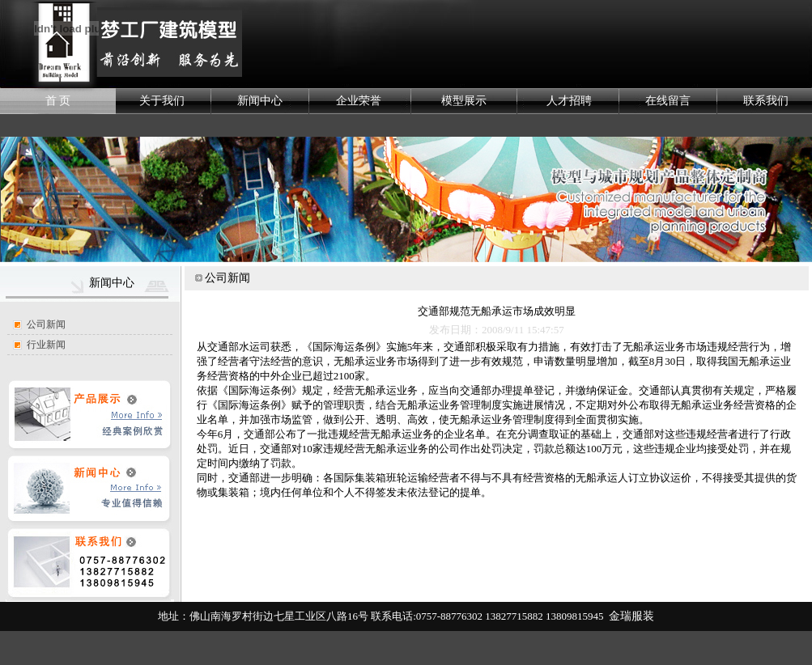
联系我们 (766, 101)
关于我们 (162, 101)
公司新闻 (46, 324)
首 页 (58, 101)
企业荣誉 (359, 101)
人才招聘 (569, 101)
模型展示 (464, 101)
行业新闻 (46, 345)
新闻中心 (260, 101)
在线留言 (668, 101)
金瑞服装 (631, 616)
